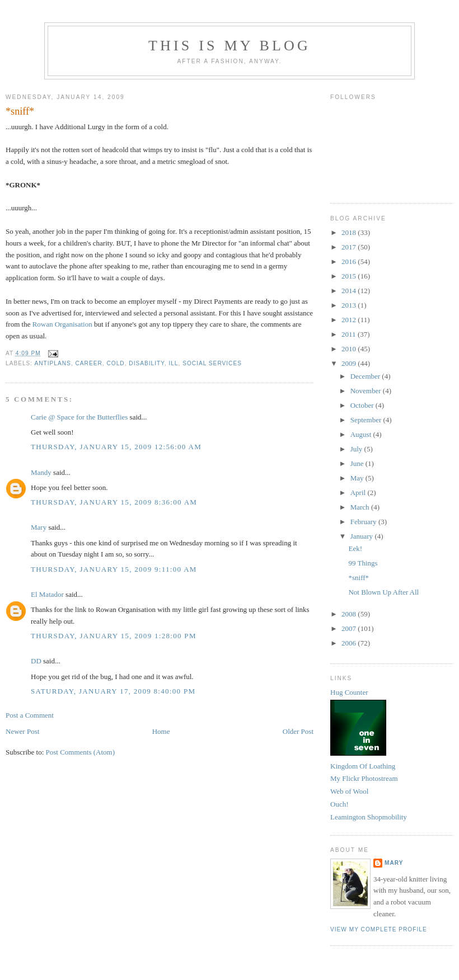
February (364, 522)
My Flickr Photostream (364, 778)
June (358, 463)
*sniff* (20, 111)
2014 (350, 291)
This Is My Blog (230, 46)
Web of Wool (349, 791)
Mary (39, 527)
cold (115, 363)
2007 (350, 628)
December (366, 376)
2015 (350, 276)
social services (212, 363)
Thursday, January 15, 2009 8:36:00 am (114, 502)
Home (161, 731)
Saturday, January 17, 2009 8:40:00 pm (113, 691)
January (363, 536)
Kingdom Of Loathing (363, 766)
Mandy (41, 472)
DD (36, 661)
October (363, 405)
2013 (350, 305)
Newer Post (22, 731)
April (359, 493)
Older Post (298, 731)
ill (173, 363)
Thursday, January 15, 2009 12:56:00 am (116, 447)
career (89, 363)
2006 (350, 643)
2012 (350, 320)
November (367, 391)
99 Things (363, 563)
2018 (350, 232)
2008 (350, 614)
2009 (350, 363)
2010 (350, 349)
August (362, 434)
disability (146, 363)
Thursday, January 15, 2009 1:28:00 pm (114, 636)
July (357, 449)
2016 (350, 262)
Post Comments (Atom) (81, 752)
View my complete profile (379, 929)
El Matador (47, 594)
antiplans (52, 363)
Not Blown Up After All (383, 592)
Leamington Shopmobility (369, 817)
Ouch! (339, 804)
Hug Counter (349, 692)
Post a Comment (30, 715)
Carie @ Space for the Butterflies (79, 417)
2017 (350, 247)
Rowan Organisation (62, 324)
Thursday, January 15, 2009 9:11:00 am (114, 569)
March (361, 507)
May (358, 478)
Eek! (355, 548)
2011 (350, 334)
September (367, 420)
